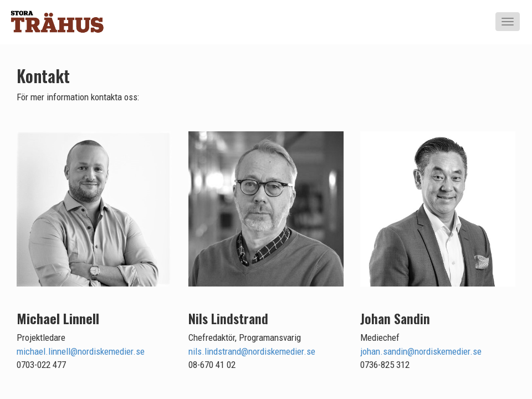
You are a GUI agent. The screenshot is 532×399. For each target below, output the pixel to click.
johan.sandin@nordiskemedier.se (421, 351)
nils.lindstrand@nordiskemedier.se (252, 351)
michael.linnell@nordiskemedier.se (81, 351)
